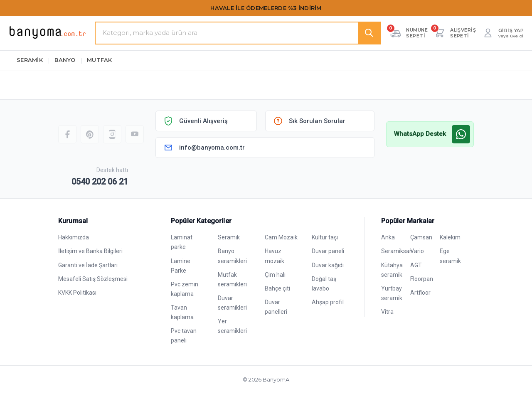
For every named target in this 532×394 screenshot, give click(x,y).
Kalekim (450, 237)
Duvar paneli (328, 251)
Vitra (387, 312)
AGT (416, 265)
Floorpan (422, 279)
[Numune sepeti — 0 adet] (409, 33)
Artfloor (420, 293)
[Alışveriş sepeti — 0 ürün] (455, 33)
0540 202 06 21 (100, 182)
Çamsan (421, 237)
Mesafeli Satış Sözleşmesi (93, 279)
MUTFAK (100, 60)
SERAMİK (30, 60)
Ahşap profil (328, 302)
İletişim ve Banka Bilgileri (90, 251)
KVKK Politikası (77, 293)
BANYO (65, 60)
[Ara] (369, 33)
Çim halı (275, 275)
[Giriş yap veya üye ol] (503, 33)
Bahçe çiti (277, 288)
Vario (417, 251)
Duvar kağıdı (328, 265)
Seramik (229, 237)
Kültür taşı (325, 237)
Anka (388, 237)
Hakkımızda (74, 237)
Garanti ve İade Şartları (88, 265)
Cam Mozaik (281, 237)
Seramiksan (397, 251)
